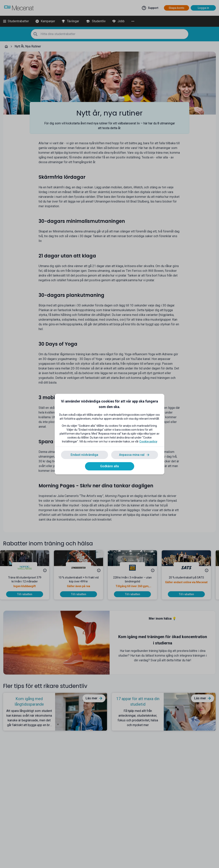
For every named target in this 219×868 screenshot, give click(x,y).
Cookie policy (148, 441)
